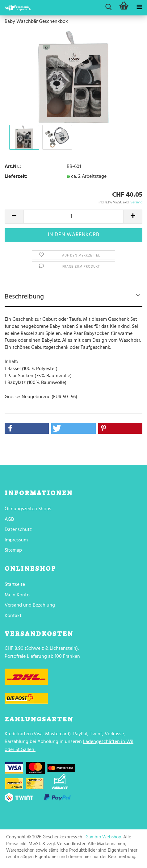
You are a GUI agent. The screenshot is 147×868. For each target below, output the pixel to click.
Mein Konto (17, 595)
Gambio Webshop (103, 837)
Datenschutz (18, 530)
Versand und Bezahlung (30, 605)
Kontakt (13, 616)
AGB (9, 520)
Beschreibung (24, 297)
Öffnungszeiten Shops (28, 509)
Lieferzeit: (16, 177)
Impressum (16, 540)
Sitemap (13, 550)
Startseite (15, 585)
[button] (27, 428)
